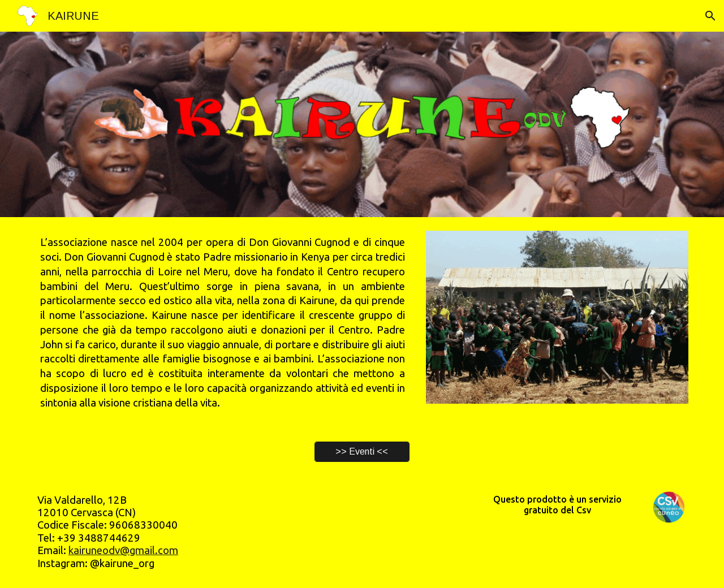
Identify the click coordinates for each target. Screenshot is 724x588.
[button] (710, 16)
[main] (223, 323)
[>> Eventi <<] (362, 452)
